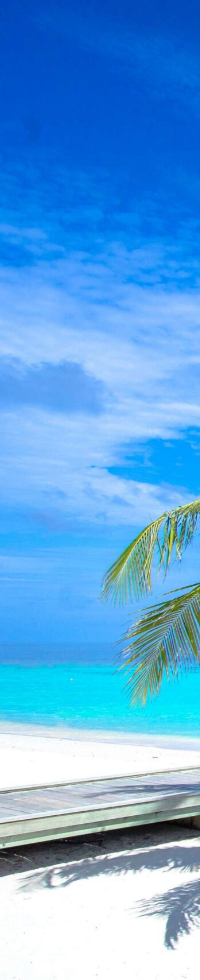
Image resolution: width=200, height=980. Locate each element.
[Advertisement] (100, 46)
